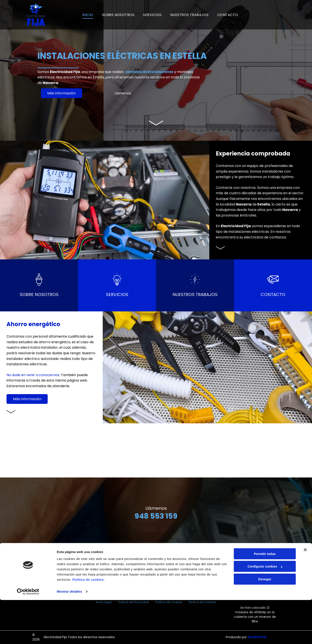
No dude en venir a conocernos (33, 375)
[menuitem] (88, 15)
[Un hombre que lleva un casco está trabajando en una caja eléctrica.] (78, 450)
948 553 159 (156, 516)
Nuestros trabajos (195, 294)
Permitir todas (265, 598)
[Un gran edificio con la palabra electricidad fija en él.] (26, 450)
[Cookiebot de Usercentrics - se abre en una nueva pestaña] (28, 636)
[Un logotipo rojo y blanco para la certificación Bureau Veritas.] (263, 15)
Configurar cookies (265, 610)
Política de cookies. (89, 624)
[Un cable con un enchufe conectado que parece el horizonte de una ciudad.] (286, 450)
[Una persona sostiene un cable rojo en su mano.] (130, 450)
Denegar (265, 623)
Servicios (117, 294)
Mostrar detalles (69, 635)
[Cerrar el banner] (305, 594)
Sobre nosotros (39, 294)
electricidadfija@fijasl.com (158, 578)
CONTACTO (273, 294)
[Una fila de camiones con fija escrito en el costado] (234, 450)
